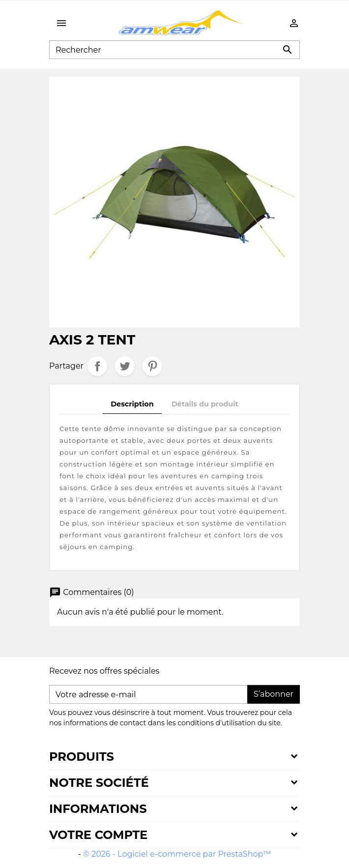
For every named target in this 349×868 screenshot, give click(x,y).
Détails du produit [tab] (205, 404)
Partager (97, 366)
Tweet (125, 366)
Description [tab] (132, 404)
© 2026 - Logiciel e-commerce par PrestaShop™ (177, 854)
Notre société (99, 783)
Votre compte (98, 835)
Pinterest (152, 366)
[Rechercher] (174, 50)
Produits (82, 757)
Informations (98, 809)
